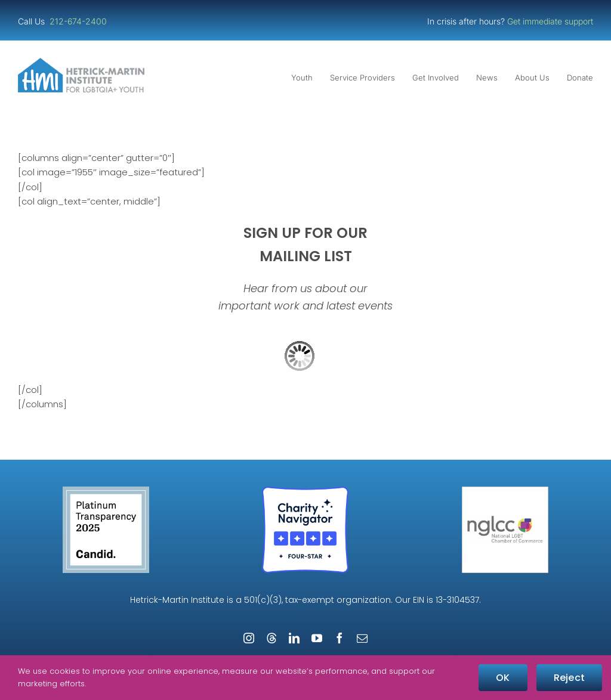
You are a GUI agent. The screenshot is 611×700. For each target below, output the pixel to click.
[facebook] (340, 638)
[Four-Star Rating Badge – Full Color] (305, 491)
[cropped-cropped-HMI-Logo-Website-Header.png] (81, 62)
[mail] (362, 638)
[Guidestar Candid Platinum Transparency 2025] (106, 491)
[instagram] (249, 638)
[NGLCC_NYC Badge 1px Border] (505, 491)
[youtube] (317, 638)
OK (503, 678)
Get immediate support (550, 21)
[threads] (271, 638)
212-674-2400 (79, 21)
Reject (569, 678)
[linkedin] (294, 638)
